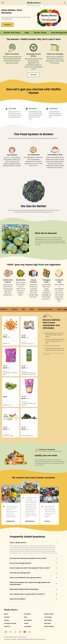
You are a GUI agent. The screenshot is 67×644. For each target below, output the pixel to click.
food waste (22, 210)
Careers (26, 623)
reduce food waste (12, 63)
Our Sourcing (48, 617)
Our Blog (6, 620)
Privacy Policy (14, 639)
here (46, 353)
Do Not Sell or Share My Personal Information (26, 639)
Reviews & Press (49, 614)
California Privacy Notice (40, 639)
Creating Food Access (10, 623)
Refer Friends (48, 620)
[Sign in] (65, 3)
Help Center (47, 623)
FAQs (25, 617)
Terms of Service (7, 639)
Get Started (7, 25)
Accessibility (28, 627)
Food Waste (27, 614)
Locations (7, 617)
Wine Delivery (28, 620)
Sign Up (6, 614)
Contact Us (7, 627)
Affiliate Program (49, 627)
